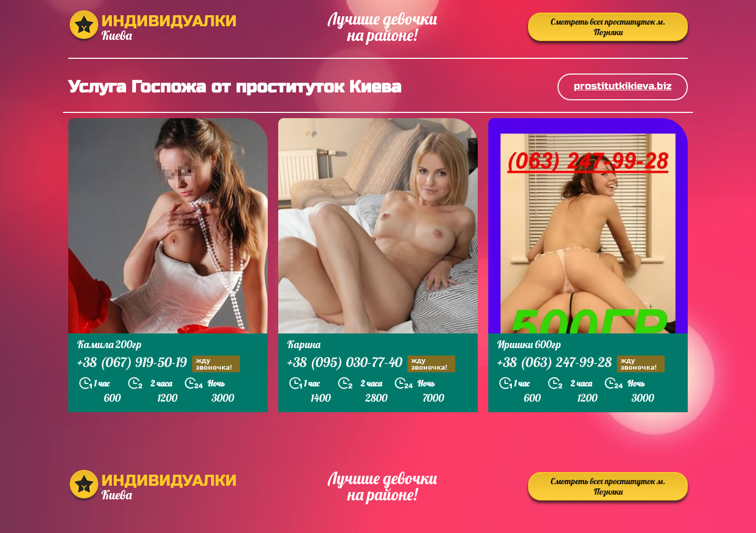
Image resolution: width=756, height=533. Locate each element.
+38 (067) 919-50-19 (159, 364)
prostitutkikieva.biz (623, 86)
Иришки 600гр (529, 344)
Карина (304, 344)
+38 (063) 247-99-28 (581, 364)
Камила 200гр (109, 344)
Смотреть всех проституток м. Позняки (608, 27)
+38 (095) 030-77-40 (371, 364)
